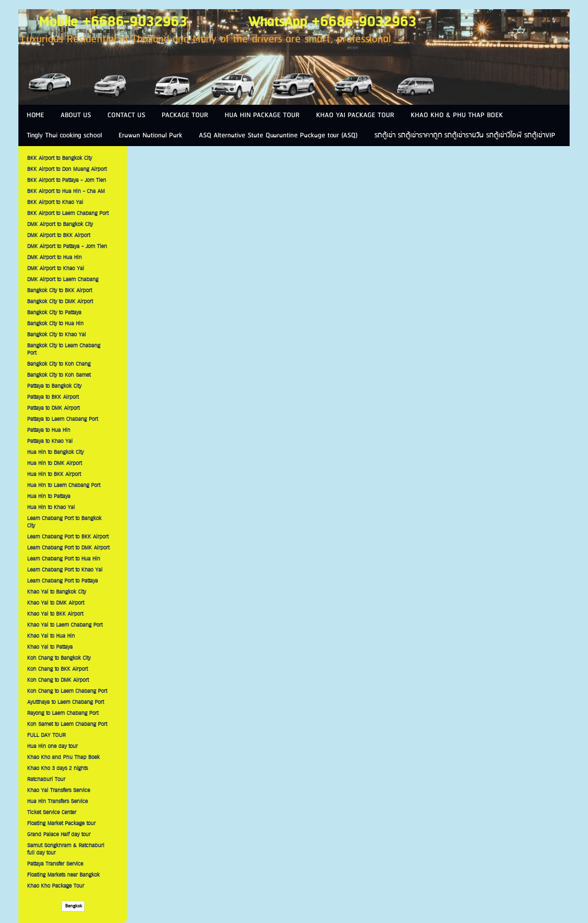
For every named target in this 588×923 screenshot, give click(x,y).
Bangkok (73, 906)
